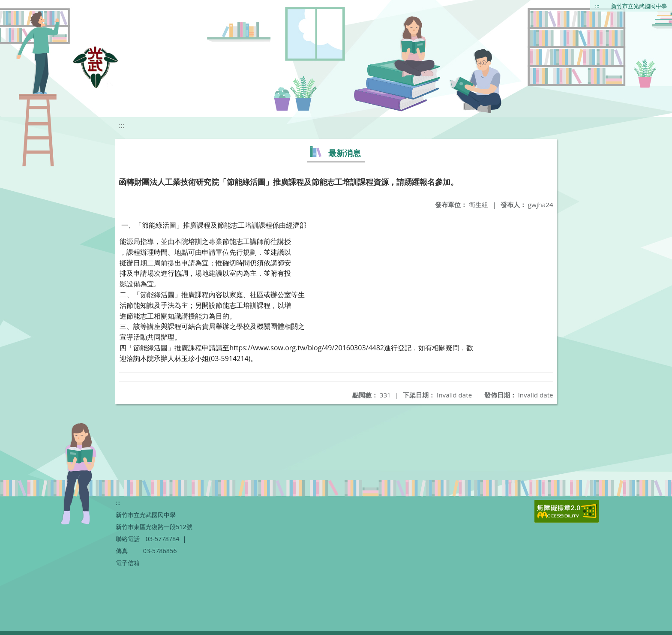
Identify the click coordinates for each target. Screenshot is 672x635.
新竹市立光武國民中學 (639, 6)
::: (597, 6)
